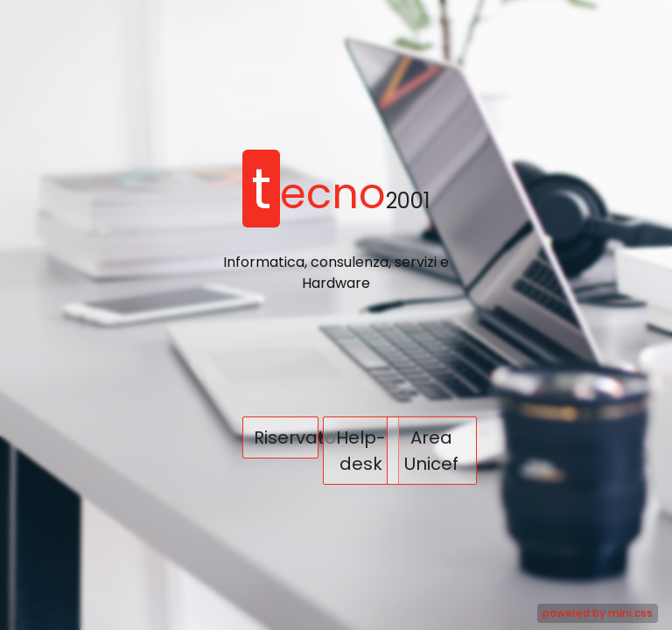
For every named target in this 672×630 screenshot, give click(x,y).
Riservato (286, 437)
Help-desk (361, 451)
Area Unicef (431, 451)
